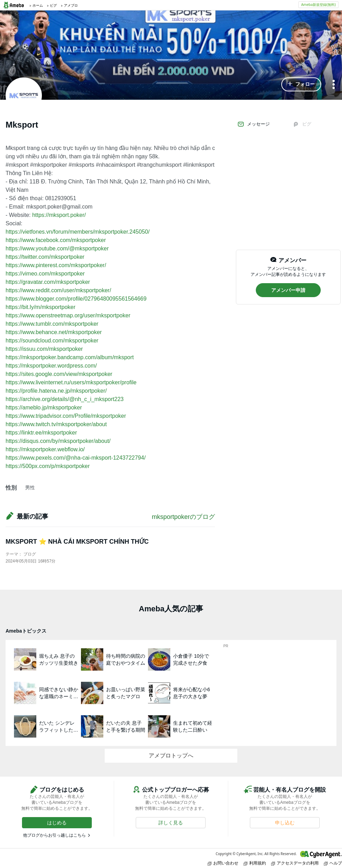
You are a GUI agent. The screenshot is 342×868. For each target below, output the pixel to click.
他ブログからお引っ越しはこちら (54, 835)
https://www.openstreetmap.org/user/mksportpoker (68, 315)
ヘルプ (333, 863)
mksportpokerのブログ (183, 517)
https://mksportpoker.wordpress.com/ (51, 366)
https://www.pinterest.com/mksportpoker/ (56, 265)
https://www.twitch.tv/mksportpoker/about (56, 424)
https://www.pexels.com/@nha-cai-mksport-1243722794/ (76, 458)
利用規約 (255, 863)
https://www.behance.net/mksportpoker (54, 332)
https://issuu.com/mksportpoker (44, 349)
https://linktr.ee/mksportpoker (41, 433)
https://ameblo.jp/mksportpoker (44, 407)
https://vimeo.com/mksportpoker (45, 274)
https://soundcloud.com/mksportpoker (52, 341)
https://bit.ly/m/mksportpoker (40, 307)
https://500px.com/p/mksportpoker (48, 466)
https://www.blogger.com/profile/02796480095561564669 (76, 299)
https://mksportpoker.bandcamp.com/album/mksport (70, 357)
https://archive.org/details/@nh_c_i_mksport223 (65, 399)
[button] (301, 84)
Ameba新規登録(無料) (318, 5)
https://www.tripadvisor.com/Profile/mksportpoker (66, 416)
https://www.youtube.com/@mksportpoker (57, 248)
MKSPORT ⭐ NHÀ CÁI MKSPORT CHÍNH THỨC (77, 542)
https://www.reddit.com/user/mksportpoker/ (58, 290)
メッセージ (254, 124)
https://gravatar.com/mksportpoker (48, 282)
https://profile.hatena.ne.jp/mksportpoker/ (56, 391)
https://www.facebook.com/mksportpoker (56, 240)
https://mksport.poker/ (59, 215)
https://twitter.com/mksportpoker (45, 257)
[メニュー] (334, 85)
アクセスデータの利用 (295, 863)
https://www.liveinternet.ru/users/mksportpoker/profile (71, 382)
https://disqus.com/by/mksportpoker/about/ (58, 441)
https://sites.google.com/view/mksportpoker (59, 374)
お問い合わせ (223, 863)
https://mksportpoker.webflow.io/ (45, 449)
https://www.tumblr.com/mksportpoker (52, 324)
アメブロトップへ (171, 756)
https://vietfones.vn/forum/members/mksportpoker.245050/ (78, 232)
